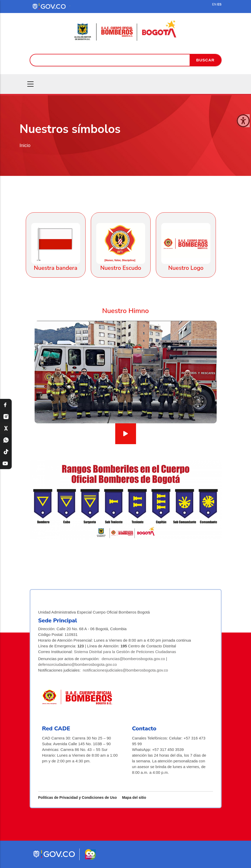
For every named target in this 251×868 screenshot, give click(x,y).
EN (214, 4)
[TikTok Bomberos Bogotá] (6, 452)
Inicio (25, 145)
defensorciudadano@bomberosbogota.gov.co (78, 664)
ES (219, 4)
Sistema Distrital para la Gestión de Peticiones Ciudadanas (125, 652)
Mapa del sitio (134, 797)
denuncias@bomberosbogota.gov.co (133, 659)
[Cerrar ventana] (243, 121)
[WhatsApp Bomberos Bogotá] (6, 440)
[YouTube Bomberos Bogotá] (6, 463)
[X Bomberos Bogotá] (6, 428)
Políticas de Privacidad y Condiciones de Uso (78, 797)
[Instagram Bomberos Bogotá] (6, 416)
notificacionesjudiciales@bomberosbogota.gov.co (125, 670)
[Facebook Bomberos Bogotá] (6, 405)
